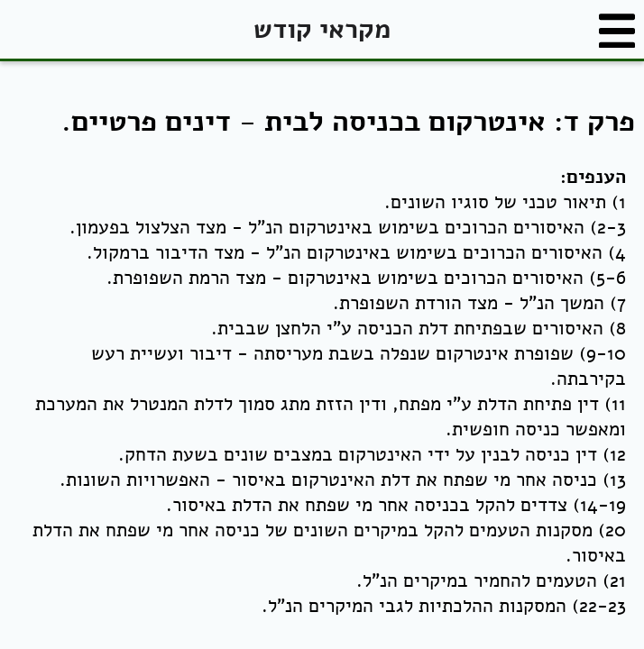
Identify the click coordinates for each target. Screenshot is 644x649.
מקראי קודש (322, 29)
